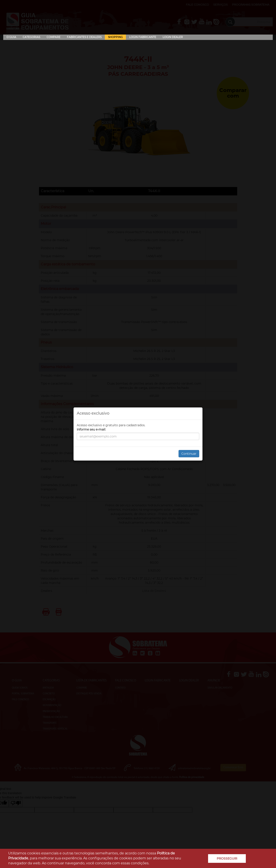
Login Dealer (173, 37)
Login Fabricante (143, 37)
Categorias (31, 37)
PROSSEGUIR (227, 858)
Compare (53, 37)
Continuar (189, 454)
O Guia (11, 37)
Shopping (115, 37)
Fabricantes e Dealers (84, 37)
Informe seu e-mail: (91, 429)
